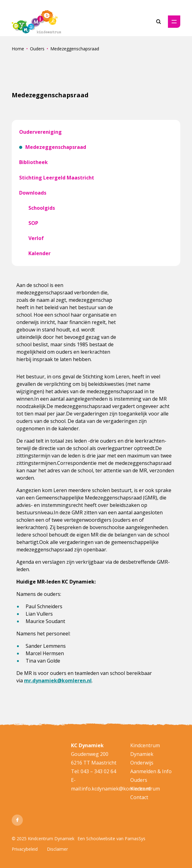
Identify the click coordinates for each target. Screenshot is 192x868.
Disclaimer (57, 849)
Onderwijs (142, 763)
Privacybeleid (25, 849)
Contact (139, 797)
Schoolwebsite (101, 839)
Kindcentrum (145, 789)
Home (18, 49)
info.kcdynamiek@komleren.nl (116, 789)
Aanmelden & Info (151, 771)
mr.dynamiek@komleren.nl (58, 680)
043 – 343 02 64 (98, 771)
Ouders (37, 49)
